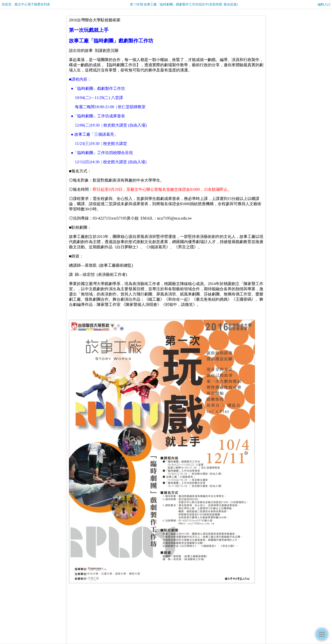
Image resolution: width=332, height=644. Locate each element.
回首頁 (7, 4)
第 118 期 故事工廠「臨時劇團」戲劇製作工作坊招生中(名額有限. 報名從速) (184, 4)
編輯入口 (324, 4)
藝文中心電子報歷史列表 (32, 4)
